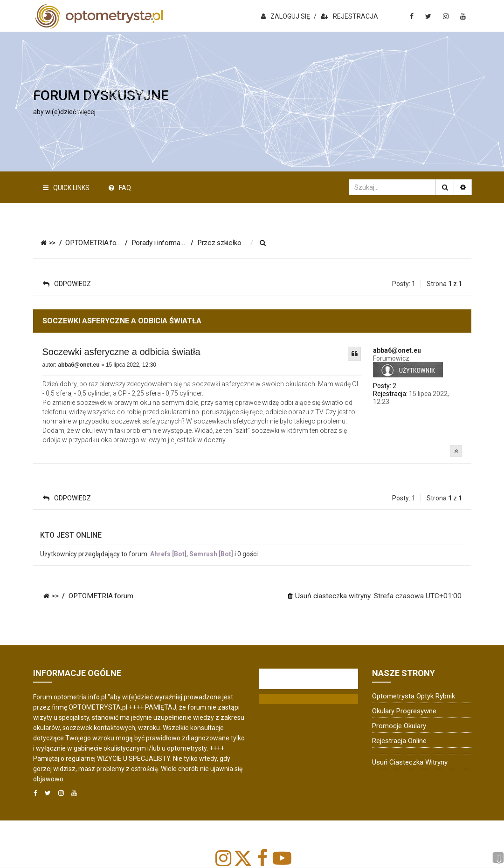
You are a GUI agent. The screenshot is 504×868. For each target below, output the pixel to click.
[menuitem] (270, 243)
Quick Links (66, 188)
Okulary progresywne (404, 711)
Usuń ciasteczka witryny (410, 762)
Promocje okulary (399, 726)
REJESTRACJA (349, 16)
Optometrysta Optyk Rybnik (414, 696)
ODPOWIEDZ (67, 284)
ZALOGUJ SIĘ (286, 16)
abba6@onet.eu (397, 350)
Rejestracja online (399, 741)
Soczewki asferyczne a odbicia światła (121, 352)
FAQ (120, 188)
